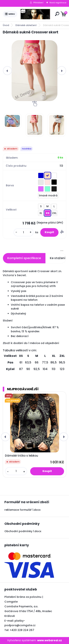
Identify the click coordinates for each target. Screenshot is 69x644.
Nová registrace (58, 3)
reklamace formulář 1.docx (22, 510)
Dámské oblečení (26, 25)
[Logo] (35, 14)
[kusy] (24, 232)
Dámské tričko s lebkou (22, 456)
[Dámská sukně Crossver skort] (34, 71)
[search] (57, 14)
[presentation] (7, 71)
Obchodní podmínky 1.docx (23, 531)
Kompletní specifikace (24, 258)
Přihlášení (38, 3)
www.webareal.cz (49, 640)
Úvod (6, 25)
